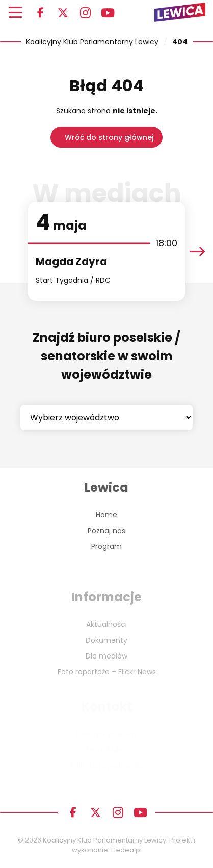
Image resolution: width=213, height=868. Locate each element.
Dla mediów (107, 656)
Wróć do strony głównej (109, 137)
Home (107, 515)
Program (107, 546)
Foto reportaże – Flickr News (107, 672)
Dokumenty (107, 640)
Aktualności (107, 624)
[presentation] (197, 252)
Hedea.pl (126, 850)
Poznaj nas (107, 531)
